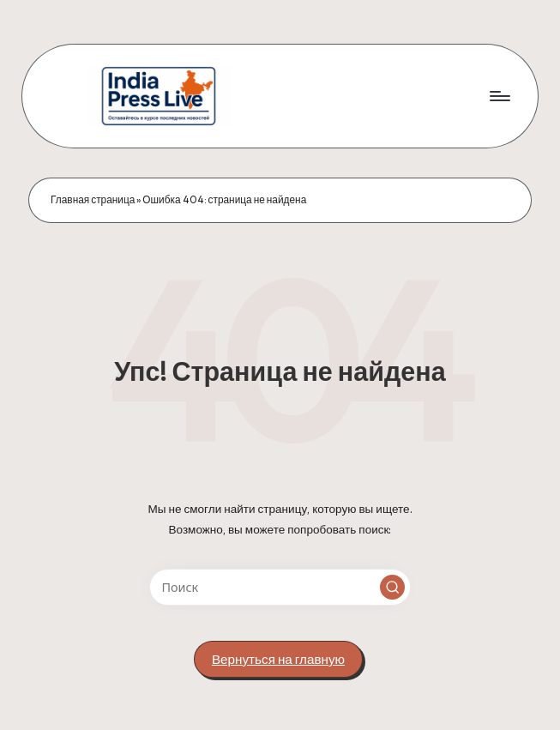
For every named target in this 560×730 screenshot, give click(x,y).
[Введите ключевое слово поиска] (280, 587)
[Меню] (499, 96)
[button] (393, 588)
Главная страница (93, 199)
